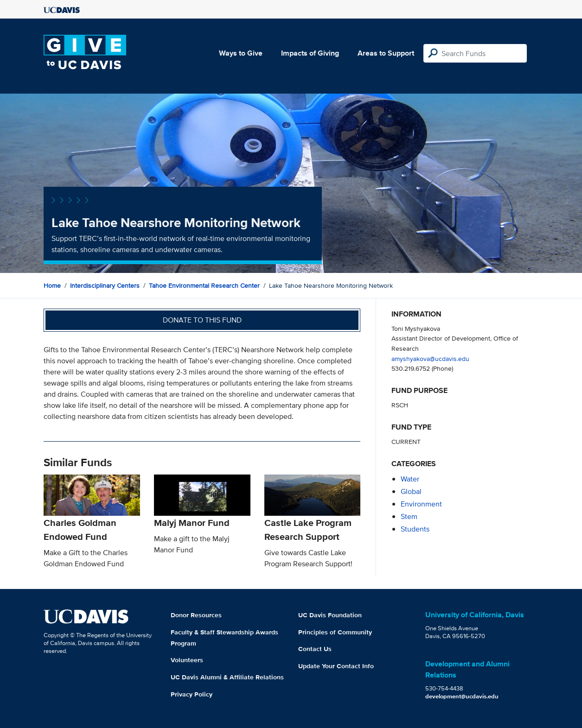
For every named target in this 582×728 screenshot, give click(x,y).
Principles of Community (335, 632)
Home (52, 285)
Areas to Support (386, 53)
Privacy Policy (192, 694)
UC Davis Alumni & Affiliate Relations (227, 677)
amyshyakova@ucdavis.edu (430, 358)
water (410, 479)
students (415, 529)
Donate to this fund (202, 320)
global (411, 491)
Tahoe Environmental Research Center (204, 285)
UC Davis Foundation (330, 615)
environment (421, 504)
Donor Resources (196, 615)
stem (409, 516)
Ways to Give (241, 53)
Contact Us (315, 649)
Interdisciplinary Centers (105, 285)
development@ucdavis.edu (462, 696)
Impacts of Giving (310, 53)
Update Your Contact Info (336, 666)
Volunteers (187, 660)
